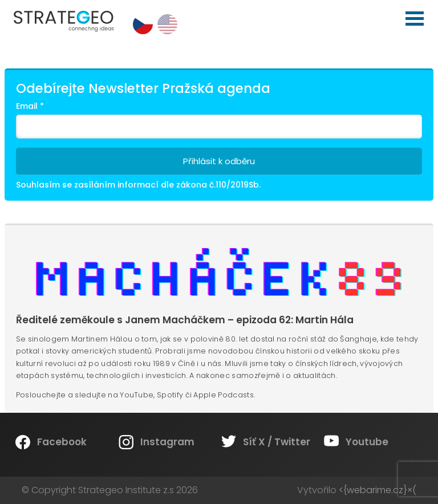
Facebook (62, 442)
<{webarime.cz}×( (378, 490)
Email (30, 106)
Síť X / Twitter (277, 442)
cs (143, 24)
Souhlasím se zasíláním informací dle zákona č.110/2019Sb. (138, 185)
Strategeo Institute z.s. (0, 0)
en (167, 24)
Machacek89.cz (219, 275)
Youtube (367, 442)
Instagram (167, 442)
